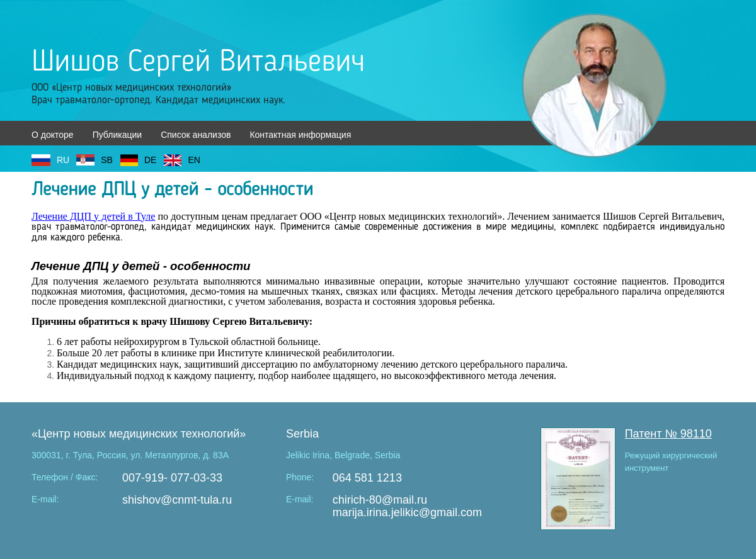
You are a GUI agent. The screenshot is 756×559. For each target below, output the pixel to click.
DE (150, 160)
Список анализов (196, 135)
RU (63, 160)
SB (107, 160)
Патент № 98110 (668, 434)
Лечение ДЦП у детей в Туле (93, 216)
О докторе (53, 135)
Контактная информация (300, 135)
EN (194, 160)
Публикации (117, 135)
